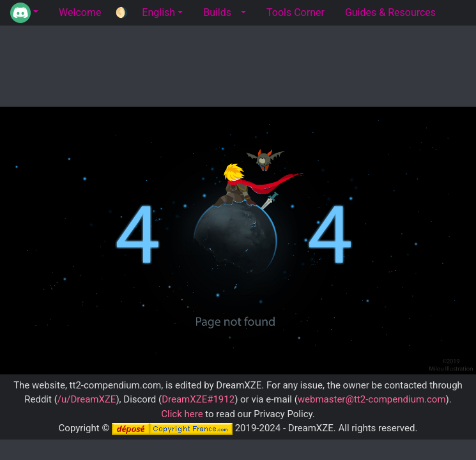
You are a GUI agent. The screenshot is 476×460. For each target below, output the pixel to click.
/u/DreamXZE (87, 399)
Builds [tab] (217, 12)
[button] (24, 13)
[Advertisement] (238, 64)
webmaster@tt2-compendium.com (372, 399)
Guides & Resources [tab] (390, 12)
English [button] (158, 12)
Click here (182, 414)
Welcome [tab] (80, 12)
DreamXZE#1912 (198, 399)
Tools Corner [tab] (296, 12)
